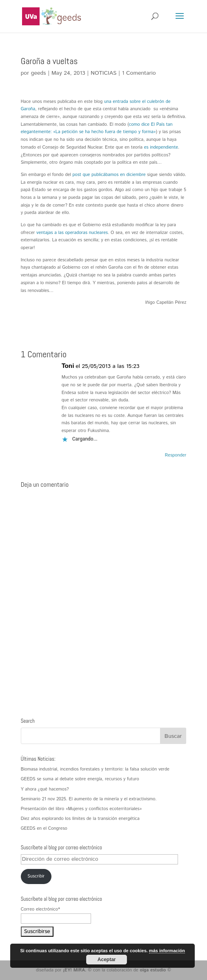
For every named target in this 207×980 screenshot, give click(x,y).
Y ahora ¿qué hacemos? (45, 789)
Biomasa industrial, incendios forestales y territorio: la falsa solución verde (95, 769)
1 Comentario (139, 73)
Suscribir (36, 876)
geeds (39, 73)
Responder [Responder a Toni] (176, 455)
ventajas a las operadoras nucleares (72, 233)
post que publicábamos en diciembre (109, 175)
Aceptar (107, 960)
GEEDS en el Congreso (44, 829)
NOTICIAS (103, 73)
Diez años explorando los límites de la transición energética (80, 819)
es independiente (161, 147)
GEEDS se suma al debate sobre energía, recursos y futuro (80, 779)
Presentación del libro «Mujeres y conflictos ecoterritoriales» (81, 809)
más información (167, 951)
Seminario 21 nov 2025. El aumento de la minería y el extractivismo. (89, 799)
